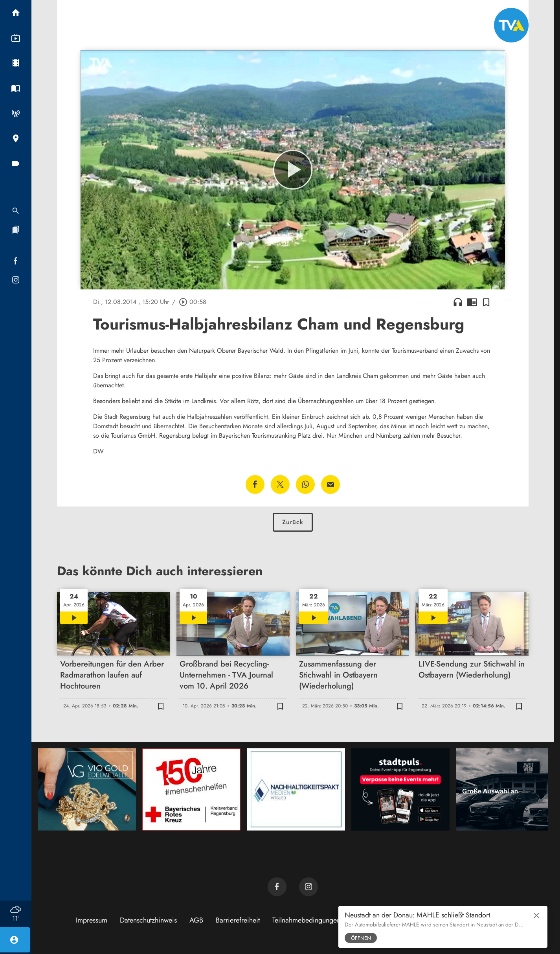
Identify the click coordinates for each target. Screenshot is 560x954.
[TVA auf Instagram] (308, 887)
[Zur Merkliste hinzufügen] (486, 302)
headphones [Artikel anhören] (458, 302)
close (536, 915)
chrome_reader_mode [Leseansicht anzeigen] (472, 302)
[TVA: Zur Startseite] (511, 25)
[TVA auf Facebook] (277, 887)
